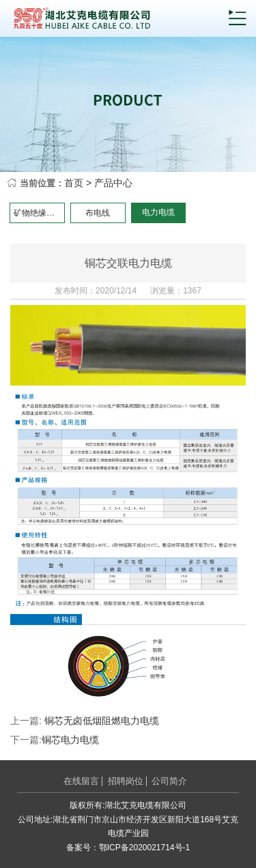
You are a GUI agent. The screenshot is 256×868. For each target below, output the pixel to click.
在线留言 (81, 781)
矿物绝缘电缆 (38, 213)
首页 (74, 183)
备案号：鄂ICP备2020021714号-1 (128, 848)
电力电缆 (158, 212)
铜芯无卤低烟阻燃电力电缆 (102, 721)
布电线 (98, 213)
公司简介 (169, 781)
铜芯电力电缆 (70, 740)
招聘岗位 (126, 781)
